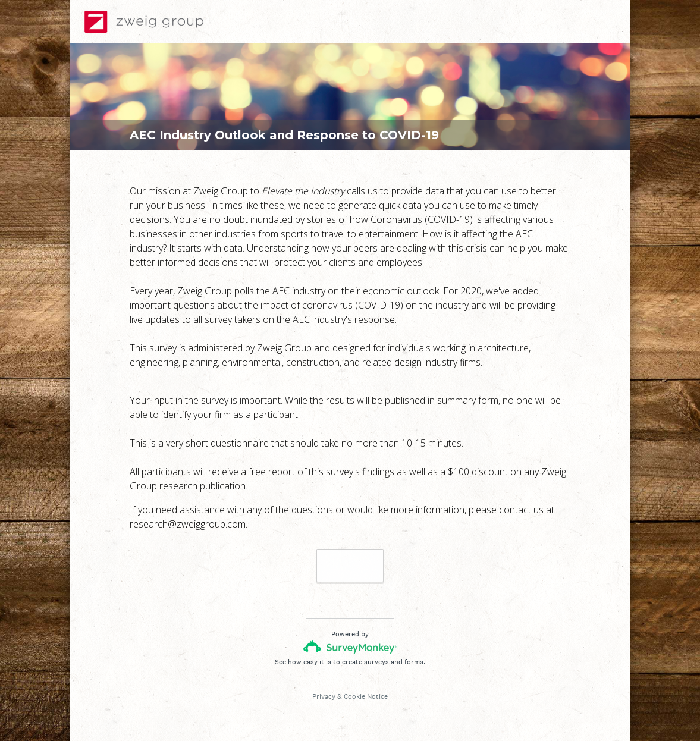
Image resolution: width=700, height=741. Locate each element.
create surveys (365, 662)
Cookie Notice (366, 696)
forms (414, 662)
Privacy (324, 696)
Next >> (350, 565)
